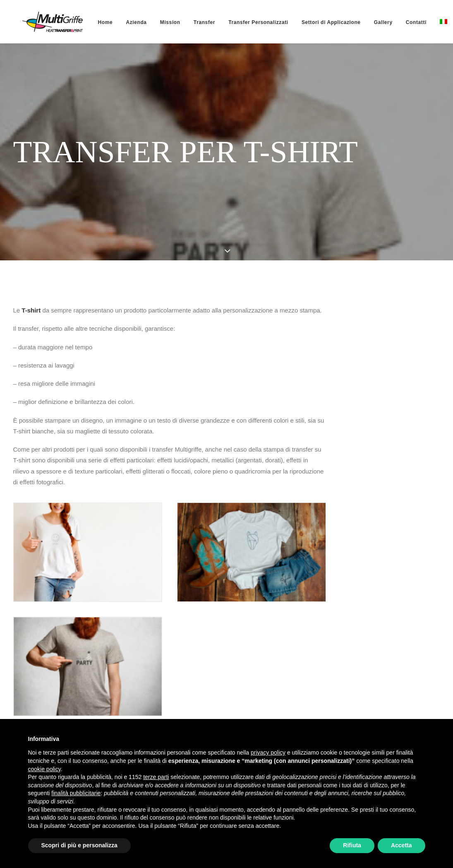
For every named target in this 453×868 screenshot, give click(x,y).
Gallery (365, 22)
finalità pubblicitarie (76, 793)
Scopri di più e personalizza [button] (79, 845)
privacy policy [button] (268, 753)
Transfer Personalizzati (240, 22)
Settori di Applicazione (313, 22)
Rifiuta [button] (352, 845)
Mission (152, 22)
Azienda (118, 22)
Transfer (186, 22)
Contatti (398, 22)
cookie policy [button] (44, 769)
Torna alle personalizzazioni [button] (80, 704)
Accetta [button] (401, 845)
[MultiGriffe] (44, 22)
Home (87, 22)
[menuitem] (87, 22)
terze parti (156, 777)
